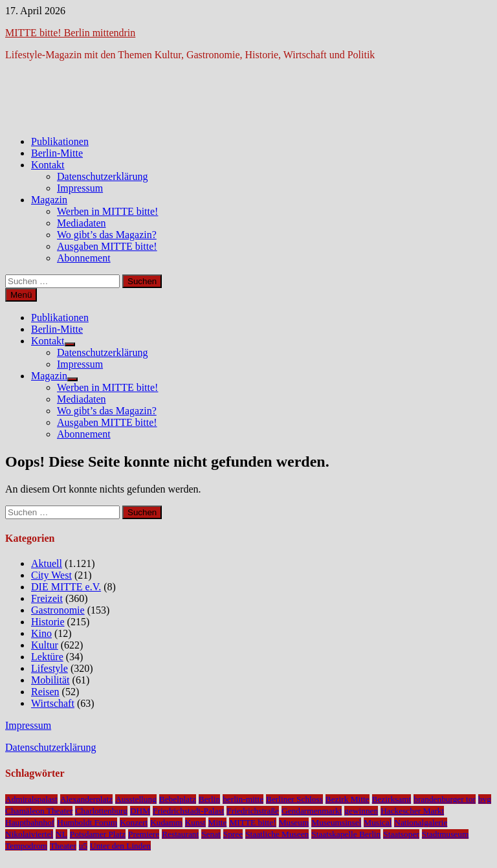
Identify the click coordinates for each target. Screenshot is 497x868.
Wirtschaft (53, 703)
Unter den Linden (120, 846)
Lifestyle (50, 668)
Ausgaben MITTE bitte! (107, 246)
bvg (485, 799)
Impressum (80, 188)
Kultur (45, 645)
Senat (211, 834)
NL (61, 834)
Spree (233, 834)
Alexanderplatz (86, 799)
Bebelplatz (178, 799)
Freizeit (47, 598)
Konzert (134, 822)
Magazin (49, 200)
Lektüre (47, 657)
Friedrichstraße (253, 811)
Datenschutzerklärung (102, 176)
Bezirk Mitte (348, 799)
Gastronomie (58, 610)
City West (51, 575)
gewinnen (361, 811)
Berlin (209, 799)
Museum (294, 822)
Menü (21, 295)
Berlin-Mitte (57, 153)
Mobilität (50, 680)
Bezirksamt (392, 799)
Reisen (45, 692)
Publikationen (60, 141)
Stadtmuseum (446, 834)
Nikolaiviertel (29, 834)
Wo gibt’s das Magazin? (107, 235)
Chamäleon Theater (39, 811)
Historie (48, 622)
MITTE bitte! (252, 822)
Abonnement (84, 258)
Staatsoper (401, 834)
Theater (63, 846)
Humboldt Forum (87, 822)
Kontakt (48, 165)
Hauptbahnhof (30, 822)
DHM (140, 811)
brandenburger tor (445, 799)
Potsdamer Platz (98, 834)
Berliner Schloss (294, 799)
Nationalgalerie (421, 822)
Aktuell (47, 563)
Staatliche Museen (277, 834)
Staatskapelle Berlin (346, 834)
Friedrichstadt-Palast (188, 811)
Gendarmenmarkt (312, 811)
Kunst (195, 822)
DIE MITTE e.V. (66, 587)
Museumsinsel (336, 822)
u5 (83, 846)
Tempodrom (26, 846)
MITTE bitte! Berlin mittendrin (70, 33)
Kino (41, 633)
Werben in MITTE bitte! (107, 211)
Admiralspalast (31, 799)
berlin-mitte (243, 799)
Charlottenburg (101, 811)
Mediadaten (82, 223)
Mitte (218, 822)
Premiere (144, 834)
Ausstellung (136, 799)
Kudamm (166, 822)
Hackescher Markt (412, 811)
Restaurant (180, 834)
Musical (378, 822)
